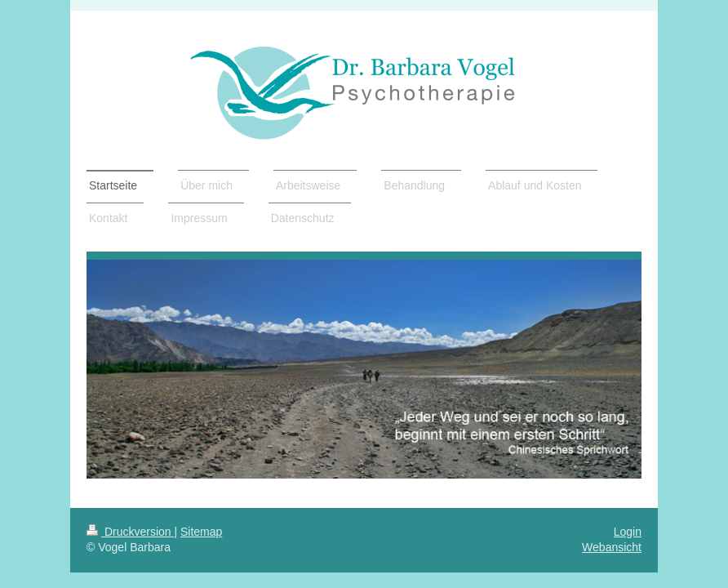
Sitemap (201, 532)
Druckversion (130, 532)
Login (628, 532)
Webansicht (612, 547)
